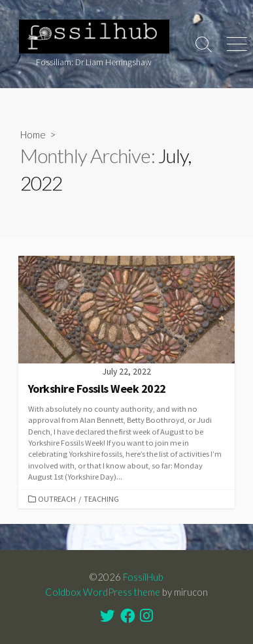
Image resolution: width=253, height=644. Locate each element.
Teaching (101, 499)
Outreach (57, 499)
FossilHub (143, 577)
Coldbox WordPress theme (103, 592)
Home (33, 134)
